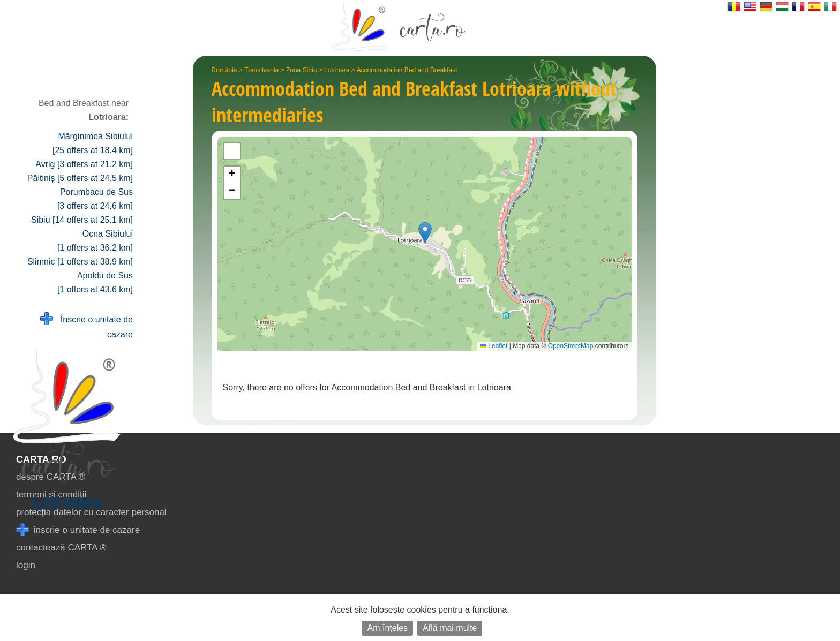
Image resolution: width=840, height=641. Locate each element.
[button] (425, 233)
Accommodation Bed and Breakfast (407, 70)
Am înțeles (388, 628)
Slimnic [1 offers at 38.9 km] (80, 262)
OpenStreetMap (571, 346)
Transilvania (261, 70)
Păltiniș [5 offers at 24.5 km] (80, 178)
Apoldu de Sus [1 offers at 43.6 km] (95, 282)
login (26, 565)
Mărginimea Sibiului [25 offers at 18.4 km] (93, 143)
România (224, 70)
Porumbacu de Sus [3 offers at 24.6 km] (95, 199)
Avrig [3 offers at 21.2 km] (84, 164)
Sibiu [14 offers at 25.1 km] (82, 220)
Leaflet (494, 346)
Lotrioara (337, 70)
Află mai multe (450, 628)
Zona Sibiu (301, 70)
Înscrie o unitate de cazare (87, 326)
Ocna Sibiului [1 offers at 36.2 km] (95, 241)
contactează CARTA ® (61, 548)
